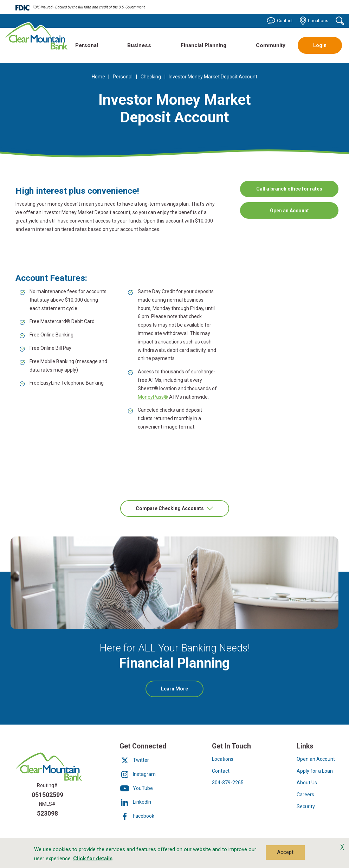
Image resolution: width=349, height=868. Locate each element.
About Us (307, 783)
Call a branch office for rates (289, 188)
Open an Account (299, 213)
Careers (305, 795)
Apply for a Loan (315, 771)
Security (306, 806)
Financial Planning (203, 45)
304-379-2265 (228, 783)
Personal (87, 45)
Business (139, 45)
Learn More (182, 691)
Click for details (93, 859)
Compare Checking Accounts (170, 508)
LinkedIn (135, 802)
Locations (314, 21)
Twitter (134, 760)
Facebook (137, 816)
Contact (280, 21)
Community (271, 45)
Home (98, 77)
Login (320, 45)
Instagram (138, 774)
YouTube (136, 788)
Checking (151, 77)
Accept (285, 852)
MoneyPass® (153, 397)
